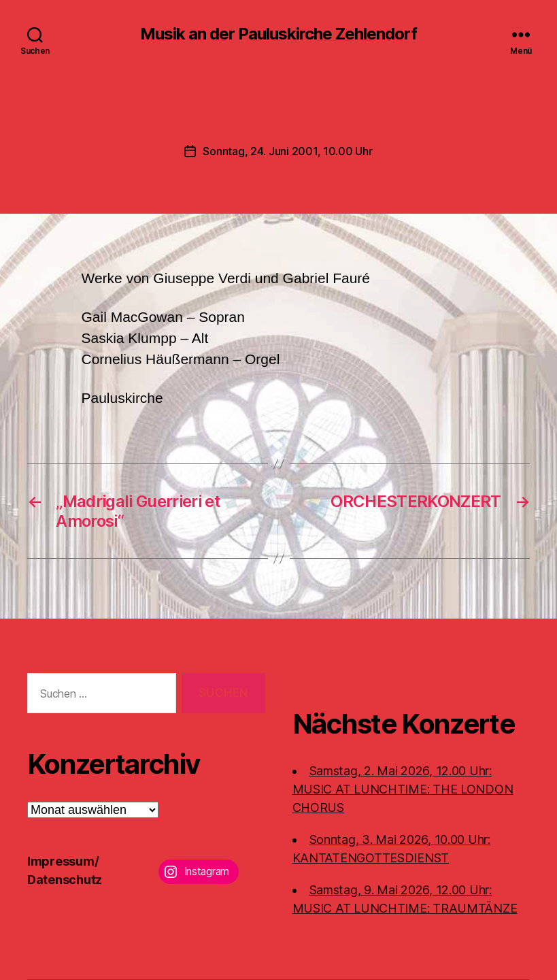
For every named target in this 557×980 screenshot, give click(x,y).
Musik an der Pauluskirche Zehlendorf (278, 34)
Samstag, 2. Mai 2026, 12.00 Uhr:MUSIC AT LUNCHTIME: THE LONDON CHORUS (403, 789)
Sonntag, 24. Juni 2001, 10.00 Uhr (287, 151)
